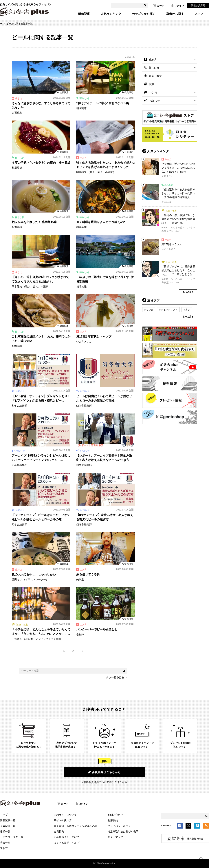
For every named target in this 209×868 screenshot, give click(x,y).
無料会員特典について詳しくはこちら (105, 782)
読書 (152, 84)
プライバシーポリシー (120, 826)
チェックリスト (169, 310)
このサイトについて (65, 815)
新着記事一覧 (8, 820)
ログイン (178, 6)
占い (188, 310)
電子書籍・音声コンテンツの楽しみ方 (76, 826)
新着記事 (84, 14)
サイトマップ (115, 837)
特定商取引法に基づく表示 (123, 831)
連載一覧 (5, 831)
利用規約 (113, 820)
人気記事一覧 (8, 826)
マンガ (153, 92)
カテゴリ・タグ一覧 (12, 837)
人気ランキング (111, 14)
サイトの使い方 (63, 820)
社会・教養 (155, 76)
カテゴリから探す (144, 14)
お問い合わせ (115, 815)
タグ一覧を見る (115, 677)
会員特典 (59, 831)
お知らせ (155, 101)
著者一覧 (5, 843)
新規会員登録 (198, 5)
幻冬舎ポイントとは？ (67, 837)
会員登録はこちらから (104, 772)
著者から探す (175, 14)
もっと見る (188, 292)
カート (159, 6)
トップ (4, 815)
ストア (199, 14)
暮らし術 (154, 68)
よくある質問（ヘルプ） (68, 843)
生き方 (153, 59)
